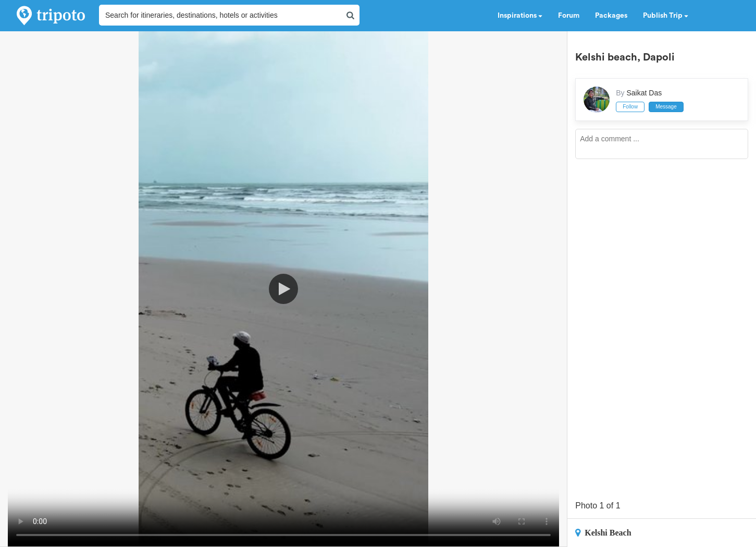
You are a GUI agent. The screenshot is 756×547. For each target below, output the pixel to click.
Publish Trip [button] (666, 16)
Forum (569, 16)
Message (666, 107)
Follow (630, 107)
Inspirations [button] (520, 16)
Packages (611, 16)
